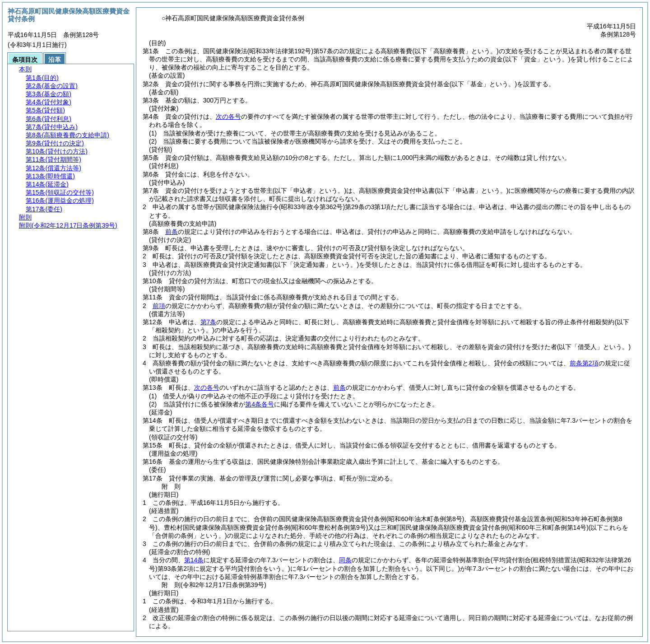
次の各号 (228, 117)
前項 (159, 306)
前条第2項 (584, 363)
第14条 (194, 560)
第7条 (209, 322)
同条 (345, 560)
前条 (172, 232)
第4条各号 (260, 404)
